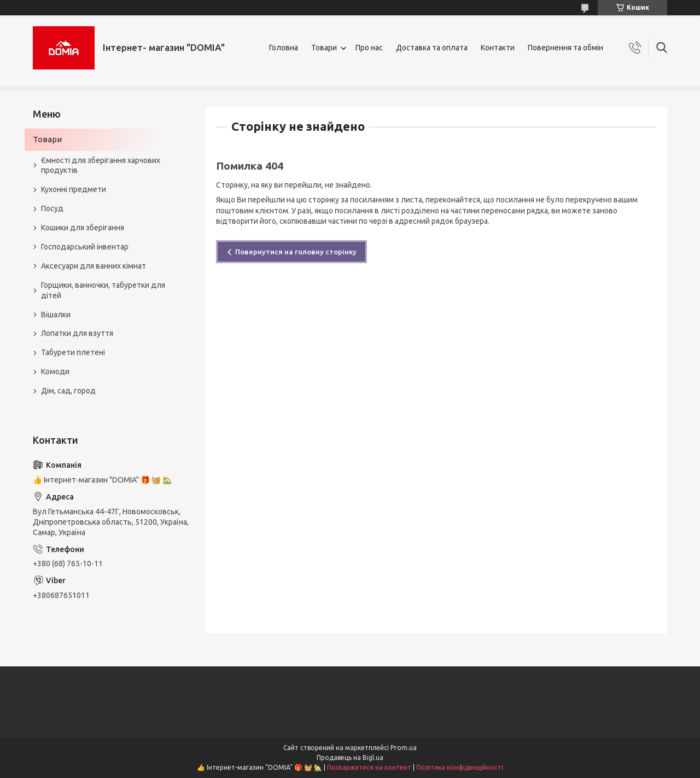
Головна (284, 48)
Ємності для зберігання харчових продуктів (101, 166)
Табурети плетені (73, 352)
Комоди (55, 371)
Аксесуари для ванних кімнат (94, 266)
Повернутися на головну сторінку (296, 252)
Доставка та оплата (432, 48)
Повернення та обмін (565, 48)
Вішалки (56, 315)
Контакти (498, 48)
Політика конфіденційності (460, 767)
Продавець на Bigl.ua (350, 757)
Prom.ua (404, 748)
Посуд (52, 208)
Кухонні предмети (74, 189)
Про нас (369, 48)
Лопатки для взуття (77, 333)
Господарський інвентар (85, 247)
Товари (324, 48)
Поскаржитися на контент (369, 767)
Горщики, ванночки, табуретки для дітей (103, 290)
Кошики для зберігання (83, 228)
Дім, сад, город (68, 391)
